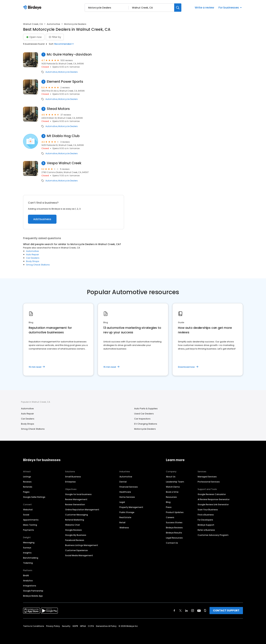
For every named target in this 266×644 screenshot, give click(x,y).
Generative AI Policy (106, 626)
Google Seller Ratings (34, 497)
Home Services (127, 497)
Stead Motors (58, 109)
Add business (42, 219)
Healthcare (125, 492)
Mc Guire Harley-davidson (69, 54)
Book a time (172, 492)
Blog (168, 502)
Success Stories (174, 522)
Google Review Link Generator (213, 504)
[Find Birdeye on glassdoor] (205, 611)
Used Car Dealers (144, 414)
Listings (27, 477)
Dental (123, 482)
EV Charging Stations (146, 424)
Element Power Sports (65, 82)
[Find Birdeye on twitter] (180, 611)
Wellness (124, 528)
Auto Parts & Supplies (146, 409)
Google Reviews (73, 530)
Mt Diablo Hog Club (63, 136)
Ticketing (28, 563)
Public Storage (127, 512)
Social (26, 515)
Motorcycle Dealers (68, 72)
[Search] (178, 8)
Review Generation (75, 504)
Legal (122, 502)
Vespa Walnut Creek (64, 163)
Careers (170, 517)
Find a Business (206, 515)
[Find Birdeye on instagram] (193, 611)
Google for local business (78, 494)
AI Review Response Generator (214, 499)
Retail (122, 522)
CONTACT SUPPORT (226, 610)
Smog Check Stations (38, 265)
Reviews (27, 482)
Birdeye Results (174, 533)
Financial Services (129, 487)
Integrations (30, 586)
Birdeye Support (206, 525)
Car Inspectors (142, 419)
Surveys (27, 548)
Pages (26, 492)
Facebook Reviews (75, 540)
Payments (28, 530)
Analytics (28, 581)
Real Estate (125, 517)
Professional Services (209, 482)
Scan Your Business (208, 510)
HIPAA (83, 626)
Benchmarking (31, 558)
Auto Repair (33, 254)
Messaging (29, 543)
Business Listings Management (82, 545)
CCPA (91, 626)
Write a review (204, 8)
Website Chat (73, 525)
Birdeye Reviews (174, 528)
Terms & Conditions (34, 626)
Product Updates (175, 512)
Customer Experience (76, 550)
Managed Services (207, 477)
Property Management (131, 507)
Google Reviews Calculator (212, 494)
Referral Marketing (75, 520)
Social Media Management (79, 555)
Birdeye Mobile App (33, 596)
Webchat (28, 510)
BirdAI (26, 575)
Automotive (53, 24)
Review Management (76, 499)
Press (169, 507)
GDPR (75, 626)
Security (66, 626)
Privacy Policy (53, 626)
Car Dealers (33, 258)
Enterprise (70, 482)
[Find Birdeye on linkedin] (186, 611)
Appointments (31, 520)
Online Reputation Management (82, 510)
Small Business (73, 477)
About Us (171, 477)
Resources (171, 497)
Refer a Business (206, 530)
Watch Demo (173, 487)
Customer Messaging (77, 515)
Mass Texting (30, 525)
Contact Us (172, 543)
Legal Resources (174, 538)
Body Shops (33, 261)
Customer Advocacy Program (213, 535)
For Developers (205, 520)
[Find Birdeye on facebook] (174, 611)
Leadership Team (175, 482)
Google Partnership (33, 591)
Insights (27, 553)
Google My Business (76, 535)
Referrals (28, 487)
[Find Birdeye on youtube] (199, 611)
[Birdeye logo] (33, 8)
